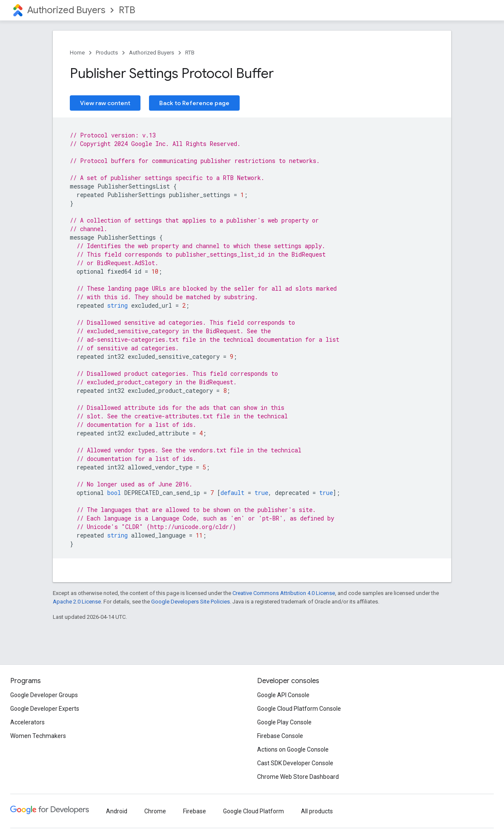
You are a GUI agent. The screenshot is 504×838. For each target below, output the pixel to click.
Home (77, 53)
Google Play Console (284, 722)
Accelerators (27, 722)
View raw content (105, 103)
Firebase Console (280, 736)
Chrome (155, 811)
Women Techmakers (38, 736)
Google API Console (283, 695)
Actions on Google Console (293, 749)
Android (117, 811)
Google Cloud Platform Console (299, 709)
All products (317, 811)
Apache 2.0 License (77, 602)
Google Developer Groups (44, 695)
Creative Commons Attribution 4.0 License (284, 593)
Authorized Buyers (66, 10)
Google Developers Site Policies (190, 602)
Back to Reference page (194, 103)
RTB (127, 10)
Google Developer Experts (45, 709)
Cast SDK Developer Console (295, 763)
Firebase (195, 811)
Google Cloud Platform (253, 811)
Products (107, 53)
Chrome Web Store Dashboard (298, 777)
